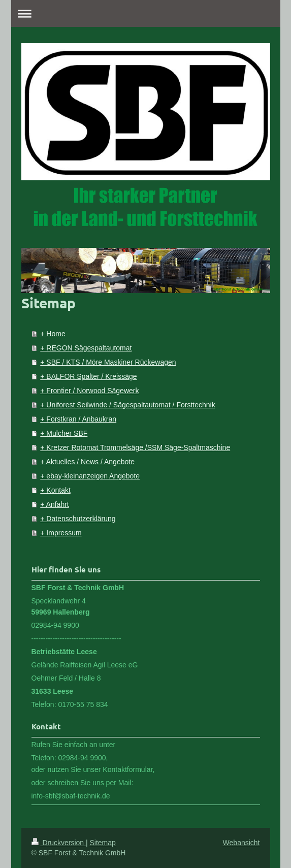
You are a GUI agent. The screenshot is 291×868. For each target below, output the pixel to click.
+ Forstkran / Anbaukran (78, 419)
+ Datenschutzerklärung (78, 519)
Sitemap (103, 843)
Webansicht (241, 843)
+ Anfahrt (54, 504)
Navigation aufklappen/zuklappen (146, 13)
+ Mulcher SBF (64, 433)
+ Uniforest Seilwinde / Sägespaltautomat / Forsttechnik (127, 405)
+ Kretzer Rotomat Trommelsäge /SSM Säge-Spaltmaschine (135, 447)
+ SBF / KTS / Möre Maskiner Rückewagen (108, 362)
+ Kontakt (55, 490)
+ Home (53, 334)
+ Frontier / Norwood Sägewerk (89, 391)
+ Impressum (61, 533)
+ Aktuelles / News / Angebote (87, 462)
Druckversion (59, 843)
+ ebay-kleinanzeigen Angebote (90, 476)
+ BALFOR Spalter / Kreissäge (88, 376)
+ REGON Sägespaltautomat (86, 348)
